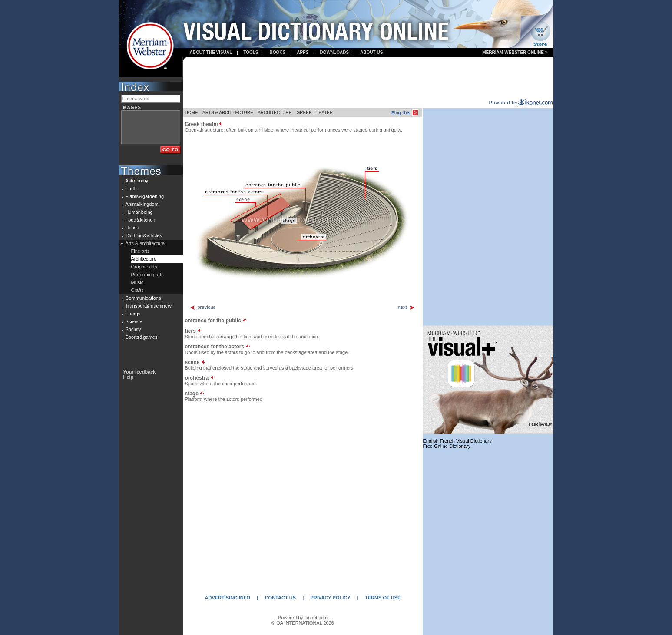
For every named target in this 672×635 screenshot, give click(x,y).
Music (137, 282)
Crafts (137, 290)
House (132, 228)
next (407, 307)
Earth (131, 189)
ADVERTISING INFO (228, 598)
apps (303, 52)
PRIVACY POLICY (331, 598)
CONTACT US (280, 598)
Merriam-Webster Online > (515, 52)
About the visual (211, 52)
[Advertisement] (368, 79)
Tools (251, 52)
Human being (139, 212)
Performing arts (147, 275)
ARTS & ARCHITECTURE (228, 113)
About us (371, 52)
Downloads (334, 52)
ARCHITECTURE (275, 113)
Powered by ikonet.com (303, 618)
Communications (143, 298)
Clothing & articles (144, 235)
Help (129, 377)
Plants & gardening (145, 196)
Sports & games (142, 337)
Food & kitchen (141, 220)
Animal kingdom (142, 204)
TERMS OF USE (383, 598)
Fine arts (141, 251)
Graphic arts (144, 267)
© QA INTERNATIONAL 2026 (303, 623)
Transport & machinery (149, 306)
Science (134, 321)
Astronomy (137, 181)
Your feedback (140, 372)
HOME (192, 113)
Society (133, 329)
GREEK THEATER (315, 113)
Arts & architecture (145, 243)
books (278, 52)
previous (203, 307)
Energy (133, 314)
